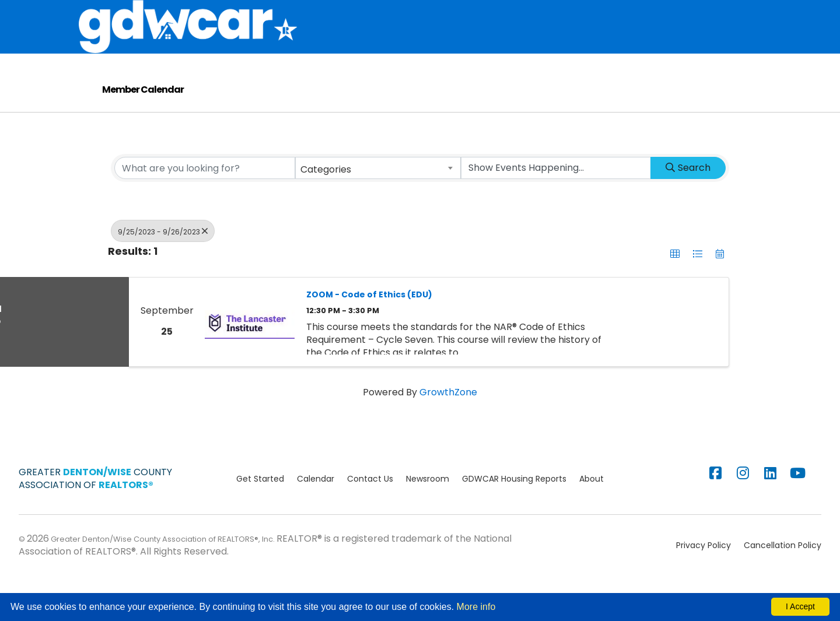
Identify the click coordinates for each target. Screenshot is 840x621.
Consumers (346, 72)
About (333, 14)
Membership (395, 14)
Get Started (260, 513)
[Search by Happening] (556, 202)
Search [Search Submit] (688, 201)
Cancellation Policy (783, 579)
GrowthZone (448, 426)
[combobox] (378, 202)
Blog (401, 72)
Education (615, 14)
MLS (485, 14)
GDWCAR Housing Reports (514, 513)
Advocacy (679, 43)
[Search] (753, 44)
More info (476, 607)
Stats (525, 14)
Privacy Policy (703, 579)
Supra (559, 14)
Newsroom (428, 513)
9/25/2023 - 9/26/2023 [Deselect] (163, 265)
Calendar (678, 14)
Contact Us (370, 513)
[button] (675, 287)
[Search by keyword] (205, 202)
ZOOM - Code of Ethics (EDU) (369, 329)
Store (455, 14)
